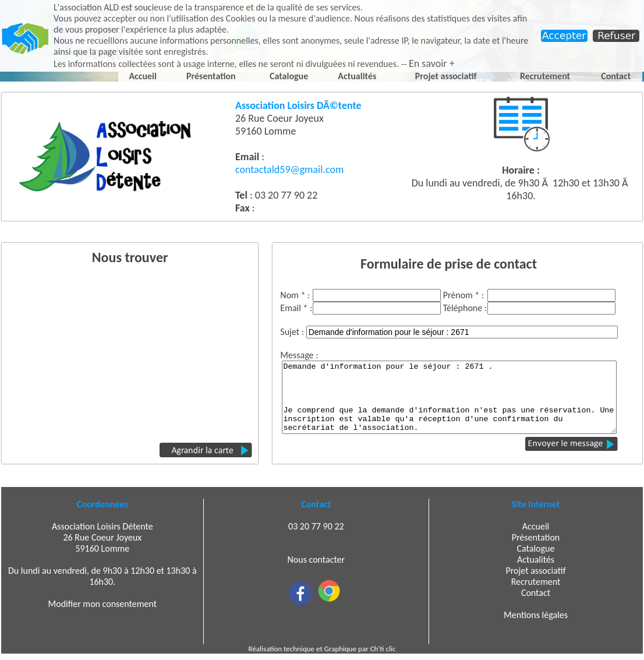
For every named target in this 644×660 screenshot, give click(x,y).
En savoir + (432, 63)
